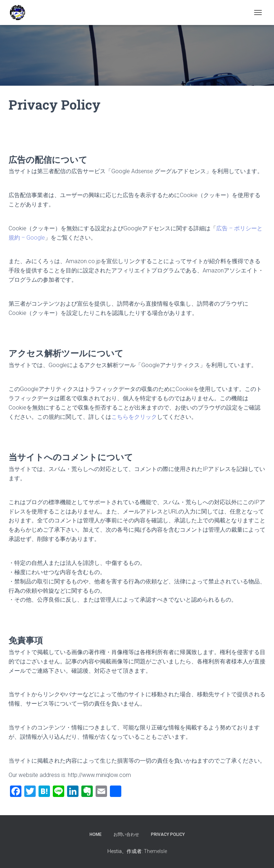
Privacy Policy (168, 834)
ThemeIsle (155, 851)
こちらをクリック (134, 417)
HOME (96, 834)
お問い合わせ (126, 834)
